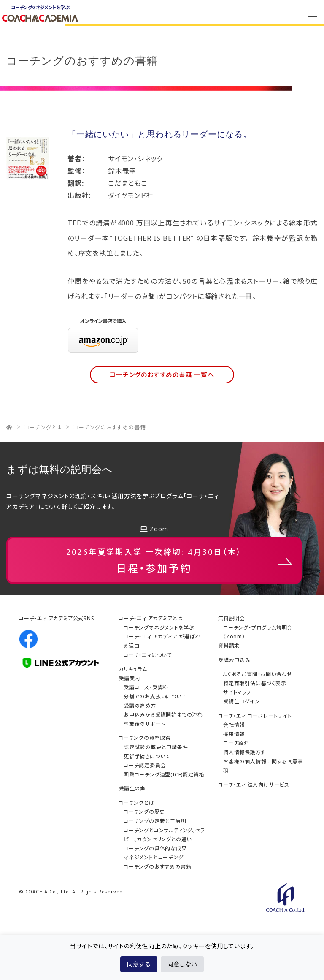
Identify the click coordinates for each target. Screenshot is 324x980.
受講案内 (129, 678)
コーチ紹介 (236, 743)
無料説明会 (232, 618)
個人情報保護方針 (245, 752)
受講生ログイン (242, 702)
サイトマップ (237, 692)
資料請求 (229, 646)
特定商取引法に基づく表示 (255, 683)
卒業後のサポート (144, 724)
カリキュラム (133, 669)
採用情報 (234, 734)
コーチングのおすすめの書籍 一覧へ (162, 375)
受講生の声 (132, 789)
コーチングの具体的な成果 (155, 848)
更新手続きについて (147, 756)
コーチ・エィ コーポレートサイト (255, 716)
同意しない (182, 964)
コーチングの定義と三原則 (155, 821)
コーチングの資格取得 (145, 738)
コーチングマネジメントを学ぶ (159, 628)
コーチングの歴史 (144, 812)
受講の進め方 (140, 706)
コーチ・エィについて (148, 655)
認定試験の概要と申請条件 (156, 747)
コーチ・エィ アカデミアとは (151, 618)
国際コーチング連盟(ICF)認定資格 (164, 775)
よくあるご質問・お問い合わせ (258, 674)
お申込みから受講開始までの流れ (163, 715)
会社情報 (234, 725)
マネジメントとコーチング (154, 857)
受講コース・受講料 (146, 687)
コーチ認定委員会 (145, 765)
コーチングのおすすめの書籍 (109, 427)
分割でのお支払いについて (155, 696)
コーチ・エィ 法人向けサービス (254, 785)
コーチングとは (43, 427)
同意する (139, 964)
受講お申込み (234, 660)
